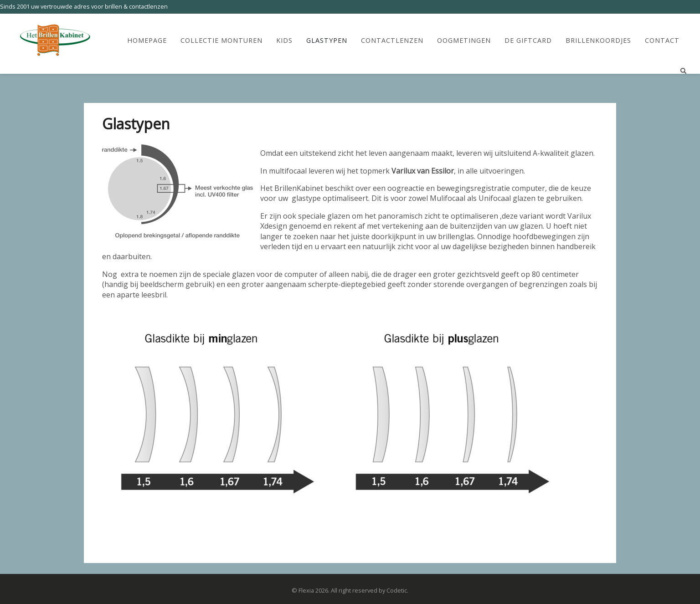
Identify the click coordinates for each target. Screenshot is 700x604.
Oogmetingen (464, 41)
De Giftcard (528, 41)
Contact (662, 41)
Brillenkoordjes (598, 41)
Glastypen (327, 41)
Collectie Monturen (221, 41)
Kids (284, 41)
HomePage (147, 41)
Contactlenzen (392, 41)
